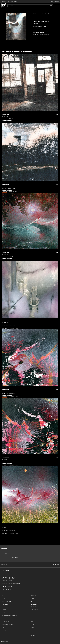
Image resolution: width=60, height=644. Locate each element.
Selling (32, 627)
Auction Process (34, 610)
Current (32, 599)
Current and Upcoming (8, 625)
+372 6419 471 (9, 589)
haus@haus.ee (56, 1)
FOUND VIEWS (5, 260)
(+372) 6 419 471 (7, 1)
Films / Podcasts (34, 607)
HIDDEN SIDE (36, 34)
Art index (33, 636)
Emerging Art (5, 604)
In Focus (4, 599)
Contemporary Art (7, 601)
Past (32, 601)
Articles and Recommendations (10, 615)
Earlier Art (5, 607)
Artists (4, 612)
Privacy (32, 633)
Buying (32, 625)
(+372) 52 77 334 (14, 1)
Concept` (5, 630)
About (32, 630)
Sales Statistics (34, 604)
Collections (5, 610)
